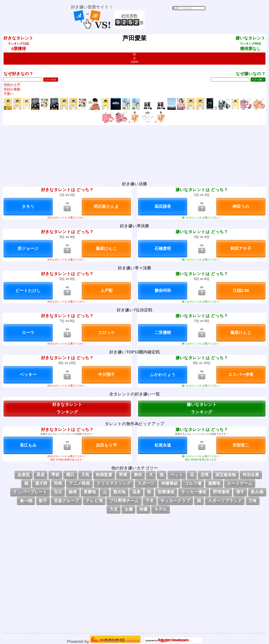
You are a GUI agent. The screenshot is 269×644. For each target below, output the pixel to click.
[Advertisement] (176, 19)
